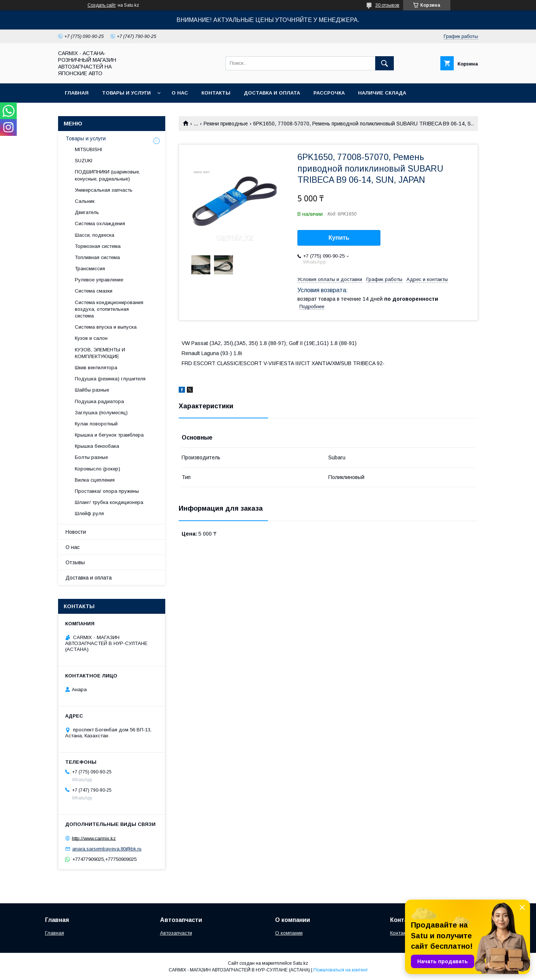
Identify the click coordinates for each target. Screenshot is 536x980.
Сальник (85, 201)
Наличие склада (382, 93)
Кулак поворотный (96, 424)
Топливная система (97, 257)
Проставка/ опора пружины (107, 491)
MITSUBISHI (88, 149)
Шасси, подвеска (95, 235)
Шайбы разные (92, 390)
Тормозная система (98, 246)
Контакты (216, 93)
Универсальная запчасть (104, 190)
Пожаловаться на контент (341, 970)
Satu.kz (301, 963)
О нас (180, 93)
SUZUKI (84, 161)
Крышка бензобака (97, 446)
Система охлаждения (100, 224)
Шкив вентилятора (96, 368)
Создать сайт (102, 5)
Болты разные (91, 457)
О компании (289, 933)
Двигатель (87, 212)
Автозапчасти (176, 933)
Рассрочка (329, 93)
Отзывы (75, 562)
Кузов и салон (91, 338)
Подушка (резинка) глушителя (110, 379)
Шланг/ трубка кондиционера (109, 502)
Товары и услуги (126, 93)
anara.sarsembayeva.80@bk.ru (107, 849)
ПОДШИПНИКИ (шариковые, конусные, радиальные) (107, 175)
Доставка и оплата (272, 93)
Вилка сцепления (95, 480)
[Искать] (385, 63)
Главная (77, 93)
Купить (339, 238)
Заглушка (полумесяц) (101, 413)
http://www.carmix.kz (94, 838)
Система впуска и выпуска (106, 327)
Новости (76, 532)
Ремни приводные (226, 124)
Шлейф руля (89, 513)
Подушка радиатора (99, 401)
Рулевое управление (99, 280)
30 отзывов (387, 5)
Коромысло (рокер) (98, 469)
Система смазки (94, 291)
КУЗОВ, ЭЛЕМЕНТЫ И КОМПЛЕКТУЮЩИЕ (100, 353)
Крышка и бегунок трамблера (109, 435)
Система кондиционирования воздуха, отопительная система (109, 309)
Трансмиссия (90, 269)
